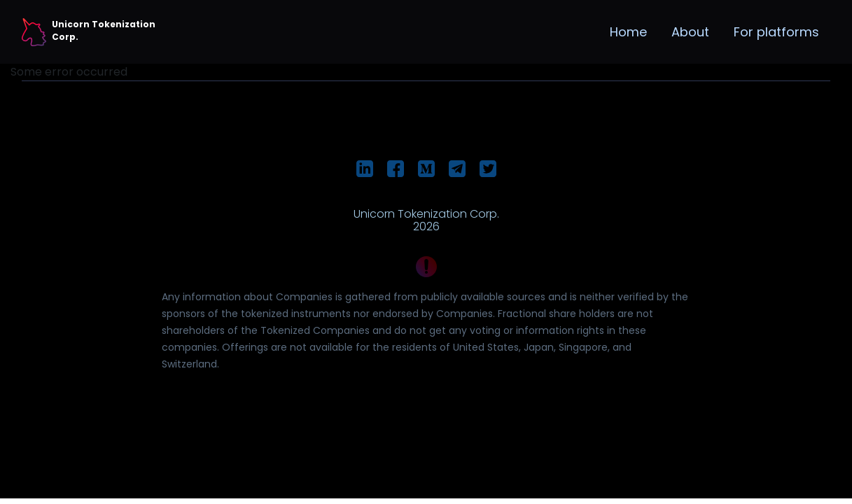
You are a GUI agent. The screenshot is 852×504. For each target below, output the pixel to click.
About (690, 32)
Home (628, 32)
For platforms (776, 32)
